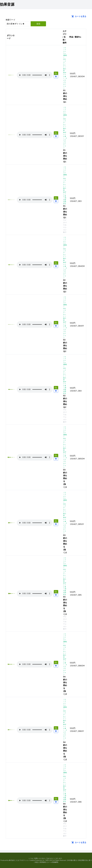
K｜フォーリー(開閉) (65, 52)
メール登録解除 (53, 862)
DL (56, 73)
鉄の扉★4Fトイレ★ (65, 73)
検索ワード (11, 20)
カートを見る (78, 16)
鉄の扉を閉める (65, 201)
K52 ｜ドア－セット (65, 63)
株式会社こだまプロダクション (19, 860)
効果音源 (7, 5)
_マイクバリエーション (65, 83)
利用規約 (43, 862)
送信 (38, 24)
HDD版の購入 (72, 860)
